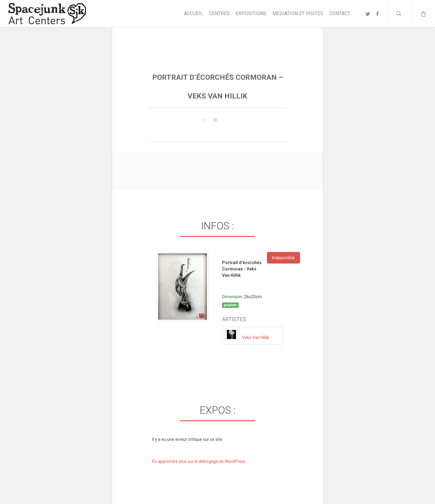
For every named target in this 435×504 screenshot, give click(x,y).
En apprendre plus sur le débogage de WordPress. (199, 461)
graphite (230, 305)
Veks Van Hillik (256, 338)
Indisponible (284, 258)
